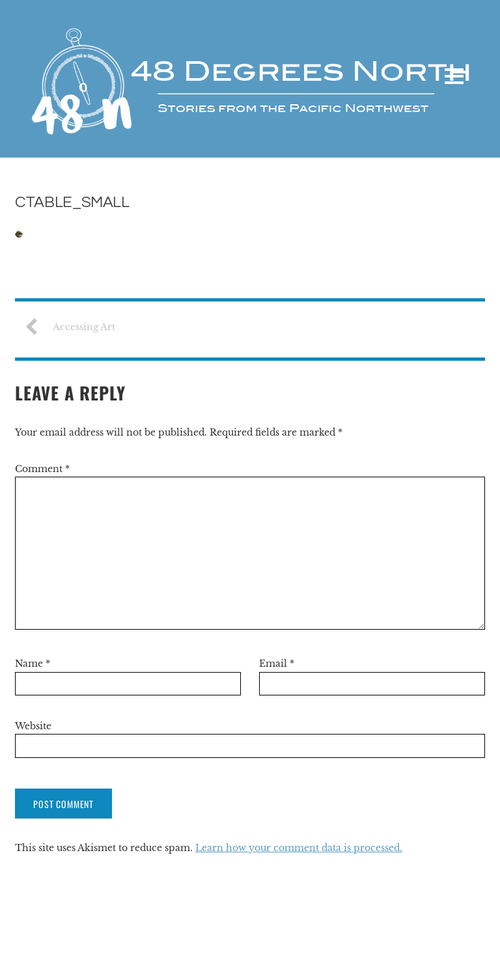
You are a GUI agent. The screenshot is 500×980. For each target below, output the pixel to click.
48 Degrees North (59, 961)
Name (33, 664)
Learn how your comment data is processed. (299, 848)
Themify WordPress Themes (427, 961)
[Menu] (454, 76)
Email (277, 664)
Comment (42, 469)
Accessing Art (75, 327)
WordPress (340, 961)
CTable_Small (72, 202)
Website (33, 726)
